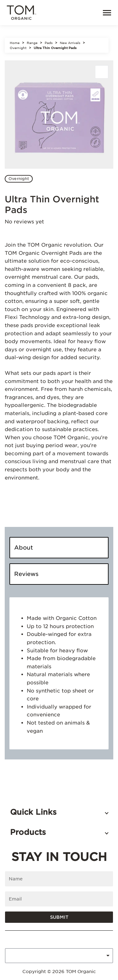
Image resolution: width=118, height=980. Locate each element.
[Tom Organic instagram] (64, 939)
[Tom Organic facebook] (54, 939)
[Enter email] (59, 899)
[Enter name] (59, 879)
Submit (59, 917)
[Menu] (104, 13)
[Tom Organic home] (21, 13)
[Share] (102, 72)
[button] (59, 812)
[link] (88, 13)
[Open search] (74, 13)
